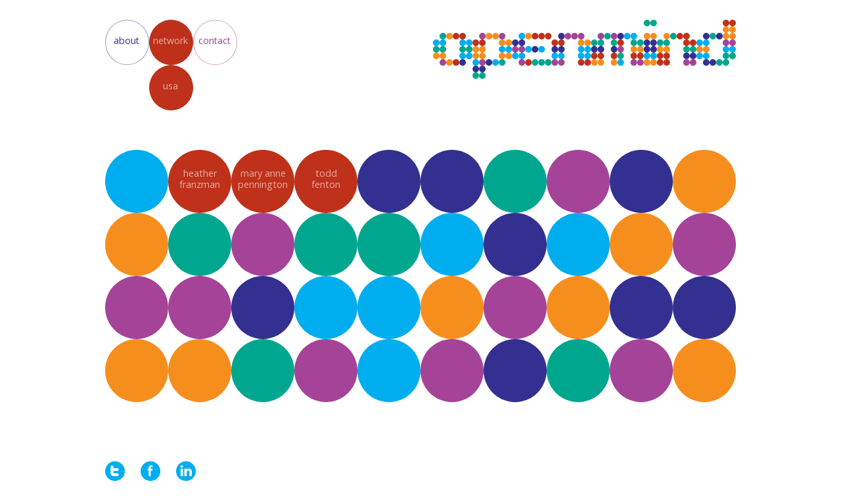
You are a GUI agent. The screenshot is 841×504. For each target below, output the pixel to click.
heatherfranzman (200, 179)
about (126, 40)
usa (170, 86)
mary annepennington (263, 179)
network (170, 40)
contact (215, 40)
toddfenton (326, 179)
